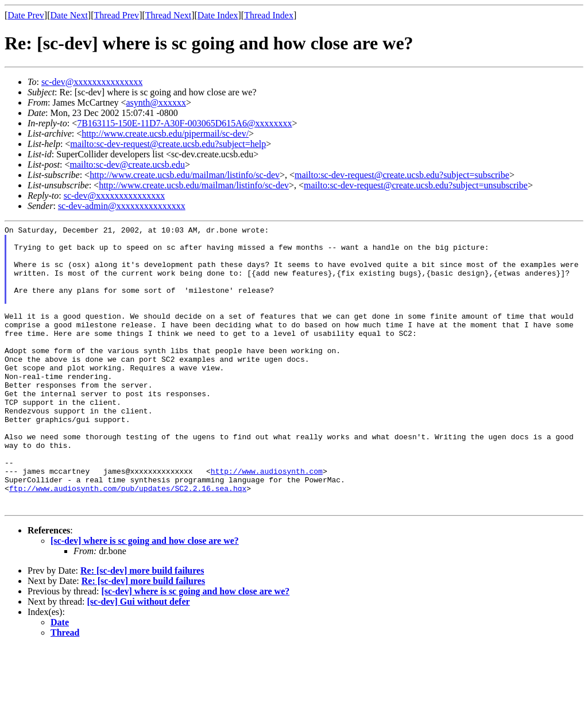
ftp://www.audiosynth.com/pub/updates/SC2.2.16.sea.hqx (128, 541)
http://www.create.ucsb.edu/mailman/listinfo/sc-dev (185, 175)
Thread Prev (116, 15)
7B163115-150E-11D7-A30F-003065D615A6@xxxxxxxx (184, 123)
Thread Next (168, 15)
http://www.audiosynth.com (267, 521)
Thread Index (269, 15)
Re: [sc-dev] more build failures (142, 627)
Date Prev (26, 15)
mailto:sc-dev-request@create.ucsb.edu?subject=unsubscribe (416, 185)
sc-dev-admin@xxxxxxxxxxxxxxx (122, 206)
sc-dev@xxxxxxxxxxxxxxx (92, 82)
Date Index (218, 15)
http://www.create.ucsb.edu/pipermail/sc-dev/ (165, 134)
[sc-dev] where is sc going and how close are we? (145, 597)
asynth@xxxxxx (156, 102)
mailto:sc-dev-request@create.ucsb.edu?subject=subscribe (402, 175)
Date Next (69, 15)
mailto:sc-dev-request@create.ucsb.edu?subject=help (168, 144)
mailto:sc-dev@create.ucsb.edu (127, 165)
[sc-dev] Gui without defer (139, 658)
